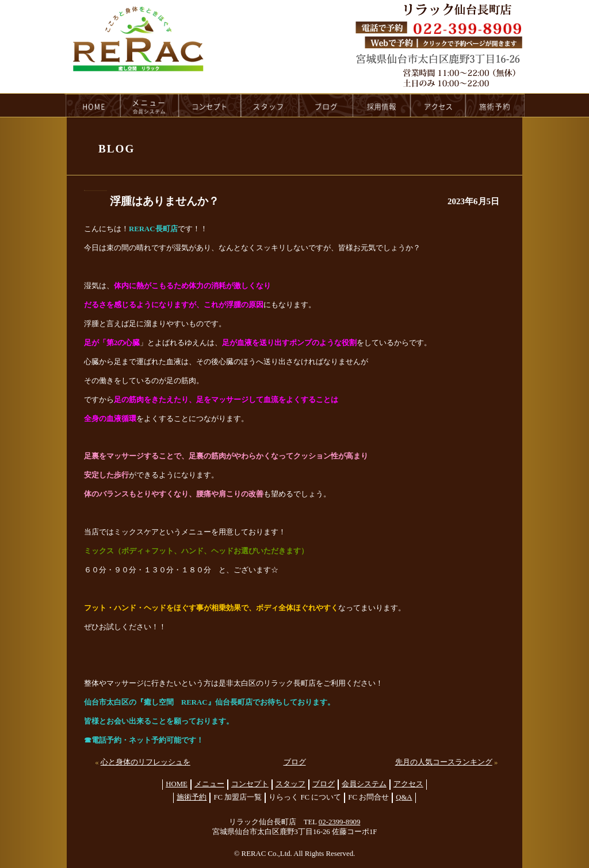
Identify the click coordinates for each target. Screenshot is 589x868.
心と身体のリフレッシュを (146, 762)
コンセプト (250, 784)
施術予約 (192, 797)
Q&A (404, 797)
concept (210, 105)
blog (326, 105)
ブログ (295, 762)
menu (150, 105)
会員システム (364, 784)
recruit (382, 105)
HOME (93, 105)
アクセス (408, 784)
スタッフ (290, 784)
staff (270, 105)
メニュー (209, 784)
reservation (495, 105)
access (438, 105)
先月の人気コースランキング (444, 762)
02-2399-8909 (340, 822)
